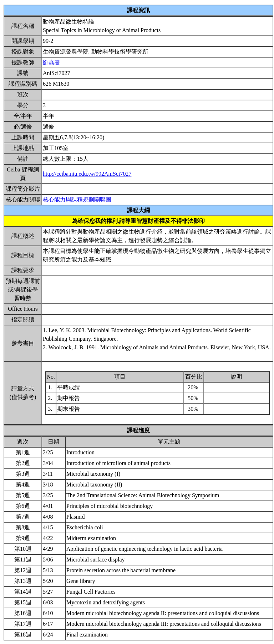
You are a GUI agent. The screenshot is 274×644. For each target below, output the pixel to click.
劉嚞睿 (51, 62)
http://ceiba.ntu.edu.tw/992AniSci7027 (87, 174)
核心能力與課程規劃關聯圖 (77, 199)
